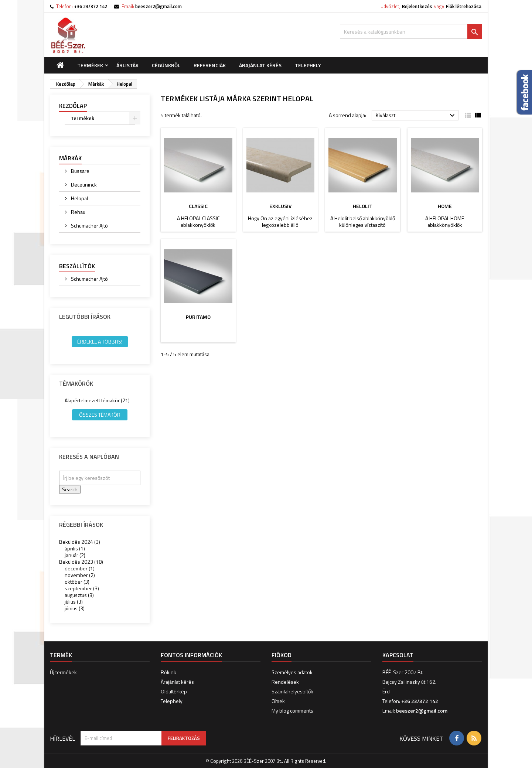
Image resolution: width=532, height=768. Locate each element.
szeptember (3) (82, 588)
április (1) (75, 548)
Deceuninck (83, 185)
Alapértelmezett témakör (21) (97, 400)
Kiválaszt (416, 116)
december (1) (80, 568)
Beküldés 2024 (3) (80, 542)
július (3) (74, 602)
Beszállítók (77, 266)
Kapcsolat (398, 655)
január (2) (75, 555)
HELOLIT (363, 206)
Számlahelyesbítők (292, 691)
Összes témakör (100, 415)
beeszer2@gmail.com (158, 6)
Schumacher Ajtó (89, 226)
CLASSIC (198, 206)
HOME (445, 206)
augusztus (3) (79, 595)
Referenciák (210, 65)
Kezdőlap (73, 106)
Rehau (78, 212)
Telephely (308, 65)
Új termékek (63, 672)
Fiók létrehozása (464, 6)
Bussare (80, 171)
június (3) (75, 608)
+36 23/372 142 (91, 6)
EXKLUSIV (280, 206)
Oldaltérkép (174, 691)
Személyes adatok (292, 672)
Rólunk (168, 672)
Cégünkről (166, 65)
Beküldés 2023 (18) (81, 562)
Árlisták (127, 65)
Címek (278, 701)
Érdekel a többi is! (100, 342)
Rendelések (285, 682)
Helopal (79, 198)
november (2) (80, 575)
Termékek (90, 65)
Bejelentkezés (417, 6)
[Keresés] (411, 31)
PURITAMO (198, 317)
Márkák (70, 158)
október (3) (77, 582)
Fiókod (282, 655)
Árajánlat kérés (260, 65)
